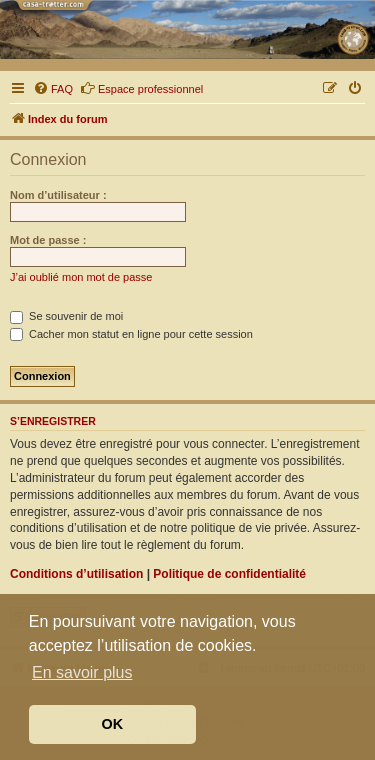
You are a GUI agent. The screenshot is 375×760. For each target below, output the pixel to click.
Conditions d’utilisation (76, 574)
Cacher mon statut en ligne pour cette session (131, 334)
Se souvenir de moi (66, 316)
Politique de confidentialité (229, 574)
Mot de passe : (48, 240)
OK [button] (113, 724)
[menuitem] (53, 89)
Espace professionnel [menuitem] (141, 88)
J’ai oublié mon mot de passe (81, 277)
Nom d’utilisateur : (58, 195)
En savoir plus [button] (82, 672)
